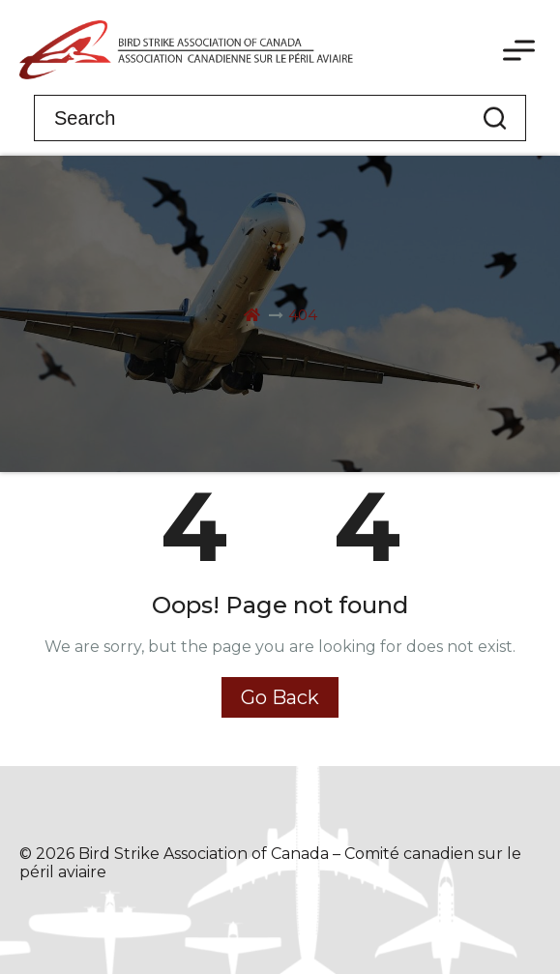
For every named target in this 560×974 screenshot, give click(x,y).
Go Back (280, 697)
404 (303, 315)
